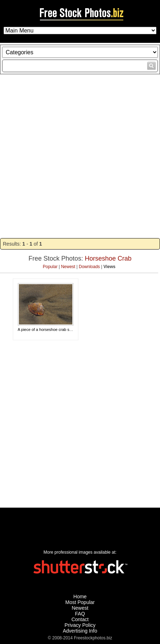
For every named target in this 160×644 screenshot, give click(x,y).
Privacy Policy (80, 625)
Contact (80, 619)
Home (80, 597)
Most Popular (80, 602)
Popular (50, 267)
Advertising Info (80, 631)
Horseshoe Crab (108, 258)
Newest (68, 267)
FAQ (80, 614)
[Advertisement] (80, 156)
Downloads (89, 267)
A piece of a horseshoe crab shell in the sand (57, 329)
